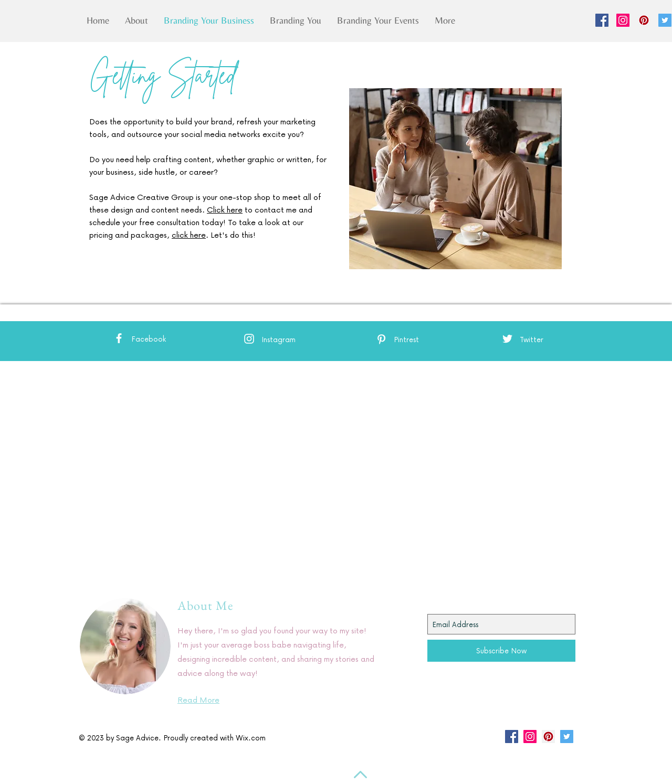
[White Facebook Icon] (119, 338)
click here (189, 235)
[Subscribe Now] (501, 651)
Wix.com (251, 738)
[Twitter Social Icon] (665, 20)
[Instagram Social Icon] (623, 20)
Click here (225, 209)
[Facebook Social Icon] (602, 20)
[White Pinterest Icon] (381, 339)
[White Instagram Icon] (249, 339)
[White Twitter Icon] (507, 339)
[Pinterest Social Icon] (644, 20)
